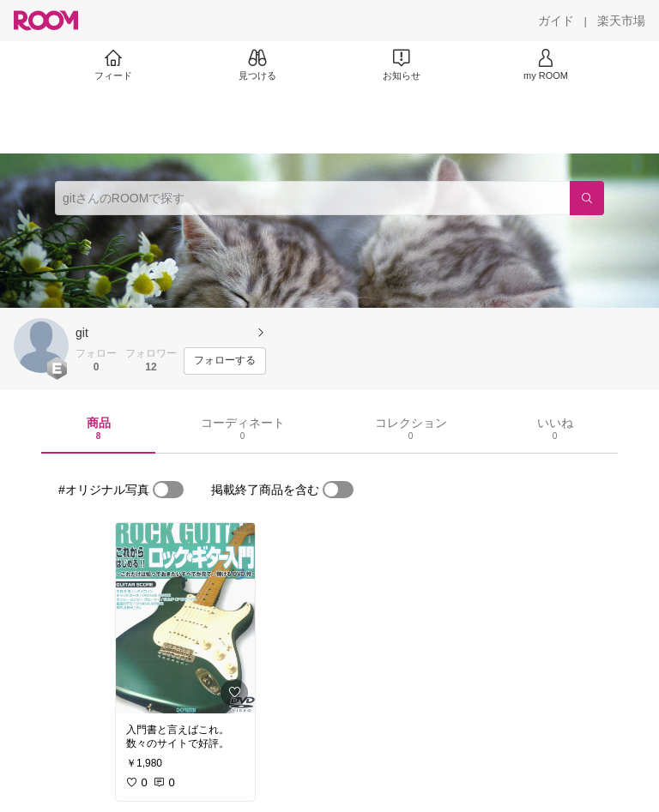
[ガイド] (556, 21)
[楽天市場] (621, 21)
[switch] (168, 490)
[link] (185, 618)
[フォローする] (225, 361)
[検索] (587, 198)
